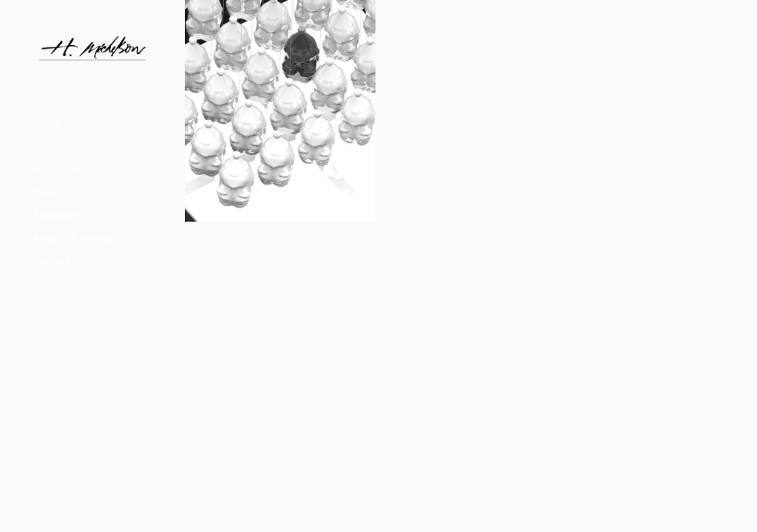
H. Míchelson (85, 498)
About (48, 147)
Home (47, 124)
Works (48, 193)
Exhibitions (58, 216)
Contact (52, 262)
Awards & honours (76, 239)
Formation (57, 170)
